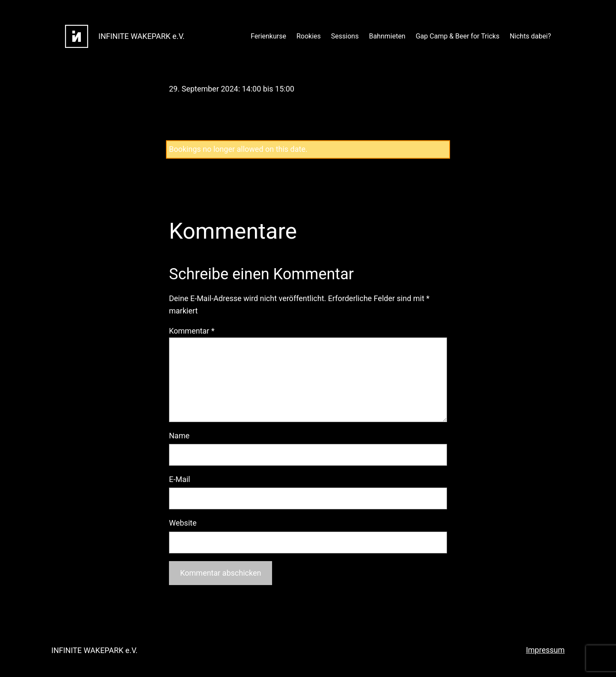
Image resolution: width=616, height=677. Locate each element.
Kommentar (192, 331)
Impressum (545, 650)
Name (179, 436)
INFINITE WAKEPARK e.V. (142, 36)
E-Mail (179, 479)
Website (183, 523)
